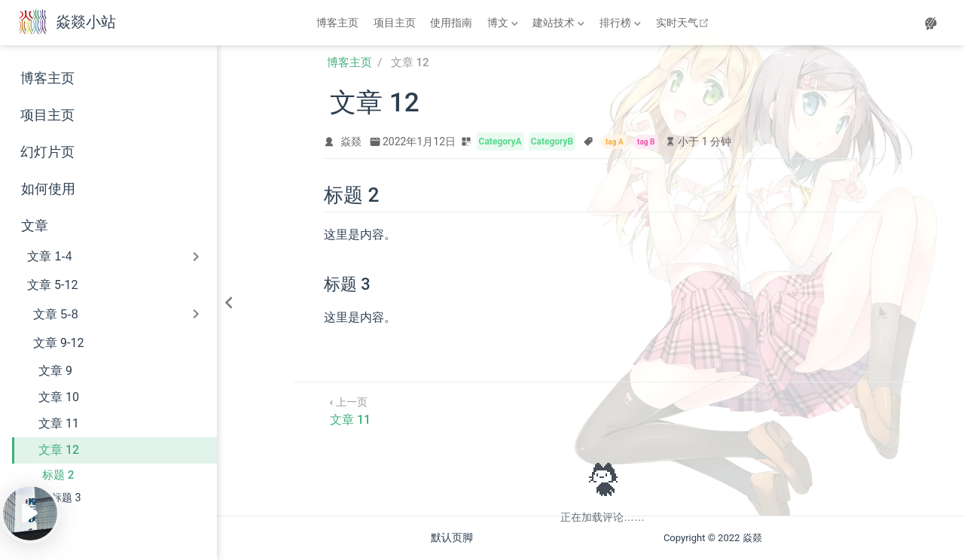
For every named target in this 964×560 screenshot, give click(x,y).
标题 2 (58, 475)
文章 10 (59, 397)
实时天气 (684, 23)
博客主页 (337, 23)
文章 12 (59, 450)
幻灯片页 (47, 152)
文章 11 (59, 423)
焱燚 (351, 142)
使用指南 (451, 23)
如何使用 (48, 189)
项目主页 (395, 23)
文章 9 (55, 371)
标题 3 (66, 498)
